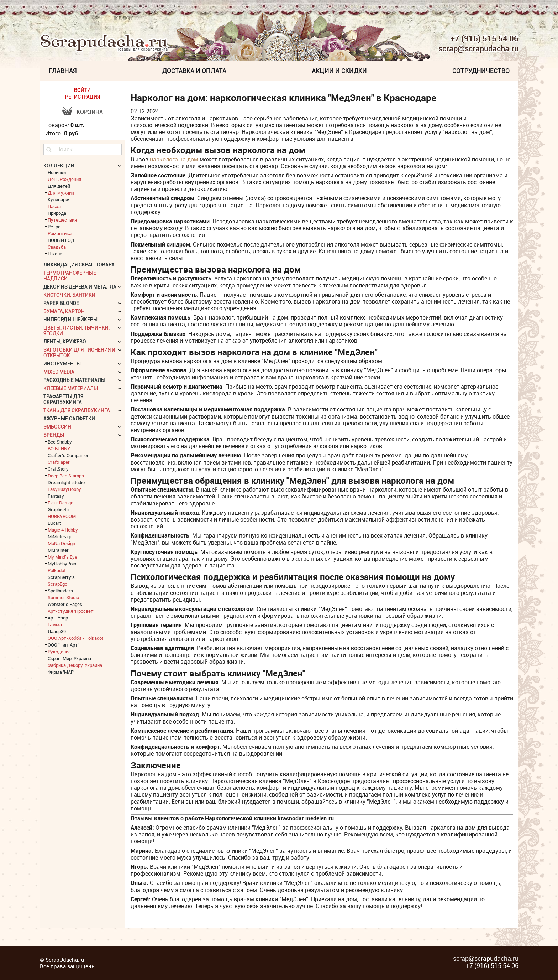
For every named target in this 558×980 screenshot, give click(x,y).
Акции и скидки (339, 71)
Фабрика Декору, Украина (75, 665)
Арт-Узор (58, 618)
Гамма (55, 624)
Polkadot (57, 570)
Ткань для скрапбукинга (77, 410)
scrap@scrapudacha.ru (478, 49)
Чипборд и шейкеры (70, 320)
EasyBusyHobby (64, 489)
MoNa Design (61, 543)
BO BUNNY (59, 448)
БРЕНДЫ (54, 435)
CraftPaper (59, 462)
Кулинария (59, 199)
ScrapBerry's (61, 577)
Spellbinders (60, 591)
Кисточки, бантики (69, 295)
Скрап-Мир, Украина (69, 658)
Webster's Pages (65, 604)
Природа (57, 213)
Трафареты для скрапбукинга (63, 399)
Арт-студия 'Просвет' (71, 611)
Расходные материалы (74, 380)
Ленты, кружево (65, 342)
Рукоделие (59, 652)
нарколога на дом (174, 159)
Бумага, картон (64, 311)
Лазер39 (57, 631)
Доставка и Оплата (194, 71)
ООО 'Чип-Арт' (63, 645)
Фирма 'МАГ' (61, 672)
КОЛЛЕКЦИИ (59, 166)
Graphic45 (58, 509)
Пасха (54, 206)
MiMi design (60, 536)
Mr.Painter (58, 550)
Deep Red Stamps (66, 476)
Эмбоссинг (59, 427)
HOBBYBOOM (62, 516)
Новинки (57, 172)
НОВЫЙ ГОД (61, 240)
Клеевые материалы (71, 388)
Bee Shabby (60, 442)
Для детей (59, 186)
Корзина (90, 112)
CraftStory (58, 469)
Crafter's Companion (69, 455)
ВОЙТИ (82, 90)
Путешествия (62, 220)
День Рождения (64, 179)
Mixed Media (59, 372)
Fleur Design (60, 503)
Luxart (54, 523)
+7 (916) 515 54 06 (485, 38)
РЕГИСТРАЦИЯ (83, 97)
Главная (63, 71)
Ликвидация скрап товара (79, 265)
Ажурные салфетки (69, 419)
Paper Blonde (61, 303)
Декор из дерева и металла (80, 287)
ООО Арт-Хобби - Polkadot (75, 638)
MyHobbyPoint (63, 564)
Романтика (60, 233)
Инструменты (62, 364)
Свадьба (57, 247)
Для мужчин (61, 193)
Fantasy (56, 496)
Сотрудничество (481, 71)
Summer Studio (63, 597)
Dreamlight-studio (66, 482)
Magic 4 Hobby (63, 530)
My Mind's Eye (62, 557)
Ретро (54, 227)
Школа (55, 254)
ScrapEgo (57, 584)
